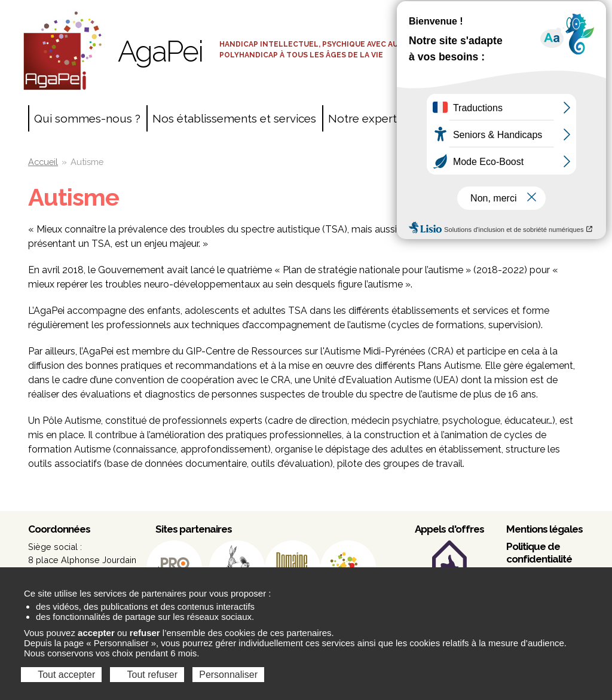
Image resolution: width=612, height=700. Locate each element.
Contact (533, 118)
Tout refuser (147, 675)
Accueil (43, 162)
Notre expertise (370, 118)
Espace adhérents (529, 33)
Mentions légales (544, 529)
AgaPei (160, 51)
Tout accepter (61, 675)
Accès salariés (529, 12)
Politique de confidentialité (539, 553)
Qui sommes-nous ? (87, 118)
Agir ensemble (461, 118)
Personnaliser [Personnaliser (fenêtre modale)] (228, 675)
